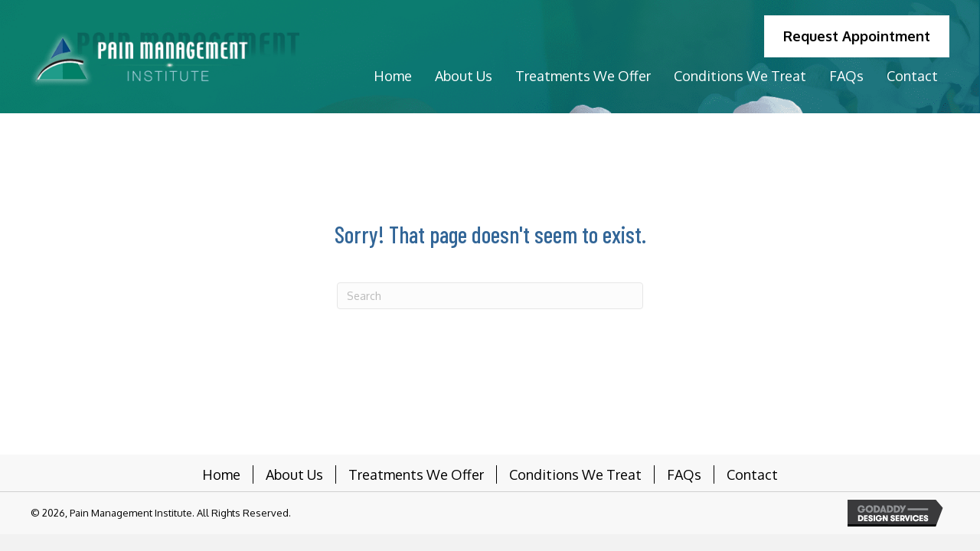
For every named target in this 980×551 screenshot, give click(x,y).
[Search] (490, 296)
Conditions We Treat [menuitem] (575, 474)
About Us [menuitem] (294, 474)
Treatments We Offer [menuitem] (416, 474)
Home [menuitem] (221, 474)
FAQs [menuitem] (684, 474)
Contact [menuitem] (752, 474)
